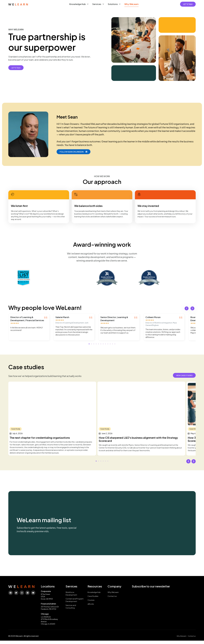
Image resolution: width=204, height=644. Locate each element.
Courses (91, 603)
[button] (187, 312)
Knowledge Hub (79, 4)
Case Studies (93, 600)
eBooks (91, 607)
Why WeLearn (131, 4)
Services (98, 4)
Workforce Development (72, 597)
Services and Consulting (71, 610)
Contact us (112, 600)
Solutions (114, 4)
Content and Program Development (75, 603)
